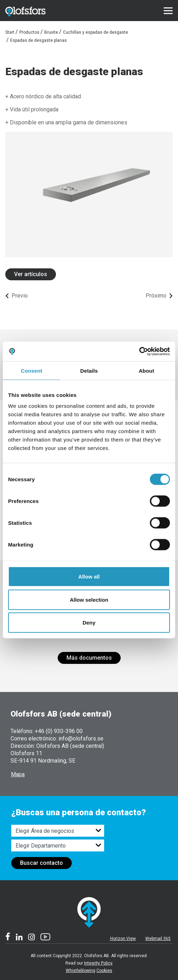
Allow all (89, 577)
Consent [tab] (31, 370)
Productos (29, 32)
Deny (89, 623)
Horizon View (123, 939)
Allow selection (89, 599)
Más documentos (89, 658)
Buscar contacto (42, 863)
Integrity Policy (98, 963)
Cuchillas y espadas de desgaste (96, 32)
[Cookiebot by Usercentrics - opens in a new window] (139, 352)
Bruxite (51, 32)
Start (10, 32)
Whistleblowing (81, 971)
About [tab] (146, 370)
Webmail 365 (158, 939)
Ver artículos (31, 274)
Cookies (104, 971)
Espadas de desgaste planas (39, 40)
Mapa (18, 774)
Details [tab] (89, 370)
